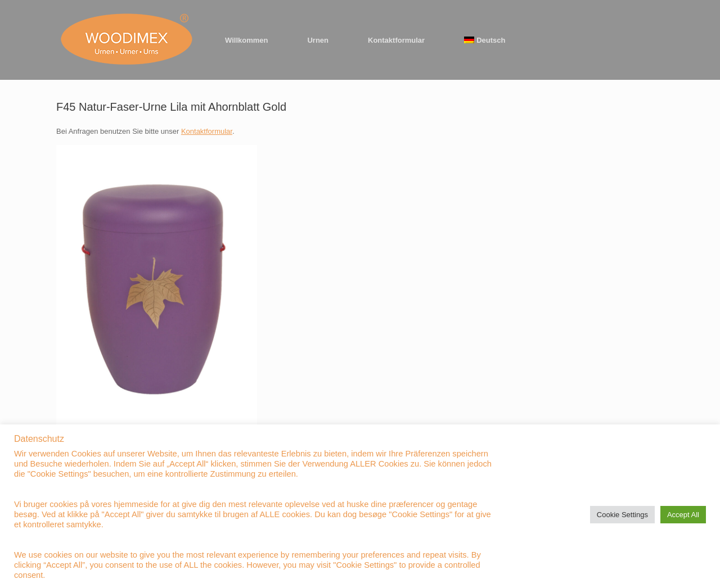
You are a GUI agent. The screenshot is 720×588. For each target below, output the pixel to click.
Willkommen (246, 40)
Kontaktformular (396, 40)
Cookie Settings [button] (622, 515)
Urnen (318, 40)
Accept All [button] (683, 515)
